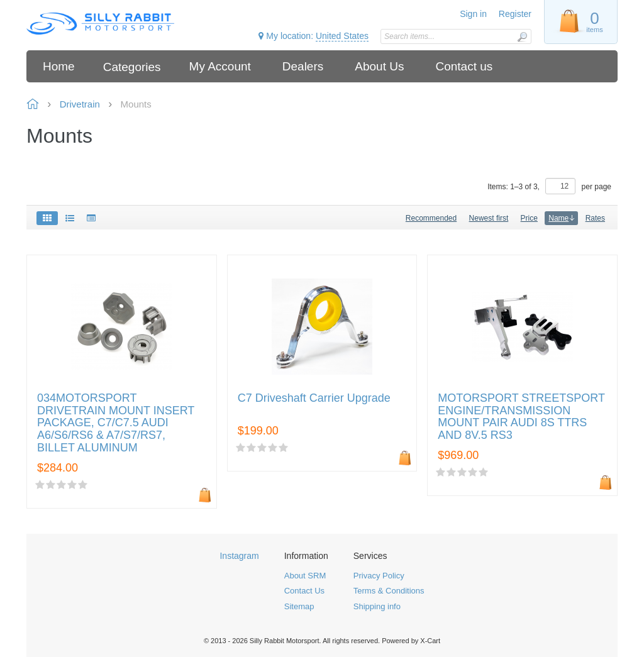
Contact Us (304, 591)
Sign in (473, 14)
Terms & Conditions (389, 591)
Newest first (489, 218)
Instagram (239, 556)
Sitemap (299, 606)
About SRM (305, 576)
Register (515, 14)
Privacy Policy (379, 576)
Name (561, 218)
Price (529, 218)
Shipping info (377, 606)
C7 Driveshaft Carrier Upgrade (314, 398)
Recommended (431, 218)
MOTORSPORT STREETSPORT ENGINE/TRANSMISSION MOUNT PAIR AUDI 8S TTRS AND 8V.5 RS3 (521, 417)
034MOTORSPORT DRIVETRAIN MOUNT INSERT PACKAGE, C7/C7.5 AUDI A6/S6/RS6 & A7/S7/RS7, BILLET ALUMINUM (116, 423)
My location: (314, 36)
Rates (595, 218)
